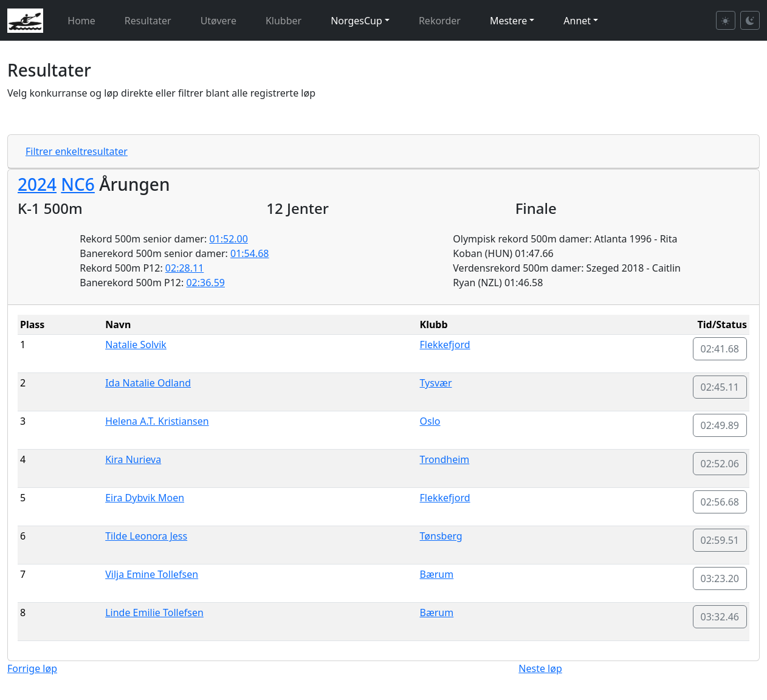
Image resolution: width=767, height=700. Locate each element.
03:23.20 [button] (720, 578)
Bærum (437, 574)
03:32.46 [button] (720, 617)
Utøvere (218, 21)
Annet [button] (577, 21)
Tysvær (436, 383)
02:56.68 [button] (720, 502)
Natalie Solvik (136, 345)
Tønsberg (441, 536)
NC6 (78, 184)
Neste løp (540, 668)
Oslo (430, 421)
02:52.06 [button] (720, 464)
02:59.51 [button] (720, 540)
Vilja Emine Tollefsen (152, 574)
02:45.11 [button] (720, 387)
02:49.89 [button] (720, 425)
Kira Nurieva (133, 459)
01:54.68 (250, 253)
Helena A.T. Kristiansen (157, 421)
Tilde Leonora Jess (146, 536)
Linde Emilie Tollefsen (154, 612)
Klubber (284, 21)
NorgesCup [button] (356, 21)
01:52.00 (229, 239)
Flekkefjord (445, 345)
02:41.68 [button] (720, 349)
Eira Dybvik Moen (145, 498)
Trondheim (445, 459)
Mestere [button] (508, 21)
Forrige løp (32, 668)
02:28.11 (185, 268)
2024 (37, 184)
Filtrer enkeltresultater (77, 151)
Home (81, 21)
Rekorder (440, 21)
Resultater (148, 21)
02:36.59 (205, 283)
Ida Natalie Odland (148, 383)
